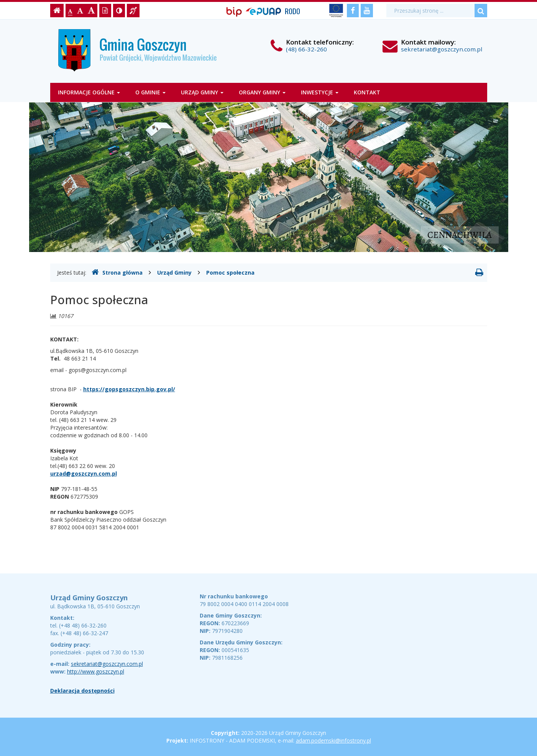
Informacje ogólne (89, 92)
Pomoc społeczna (230, 273)
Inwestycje (320, 92)
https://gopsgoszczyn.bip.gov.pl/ (129, 389)
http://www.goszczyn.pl (96, 671)
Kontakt (367, 92)
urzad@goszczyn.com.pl (84, 474)
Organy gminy (262, 92)
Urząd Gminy (202, 92)
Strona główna (117, 272)
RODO (292, 11)
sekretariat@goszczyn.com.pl (442, 49)
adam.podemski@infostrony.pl (333, 740)
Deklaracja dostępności (82, 691)
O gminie (150, 92)
